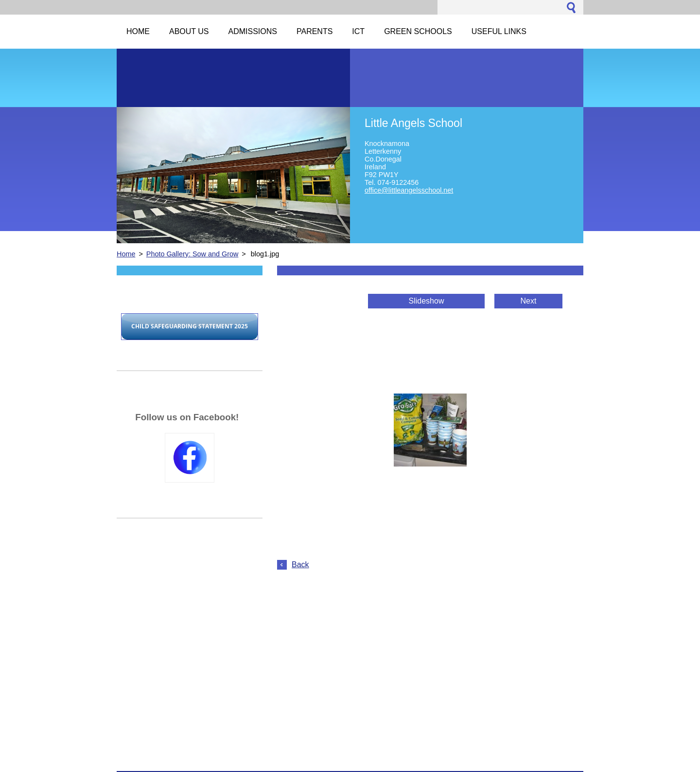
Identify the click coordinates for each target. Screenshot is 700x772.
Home (126, 254)
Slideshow (427, 301)
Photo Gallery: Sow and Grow (192, 254)
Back (300, 565)
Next (529, 301)
